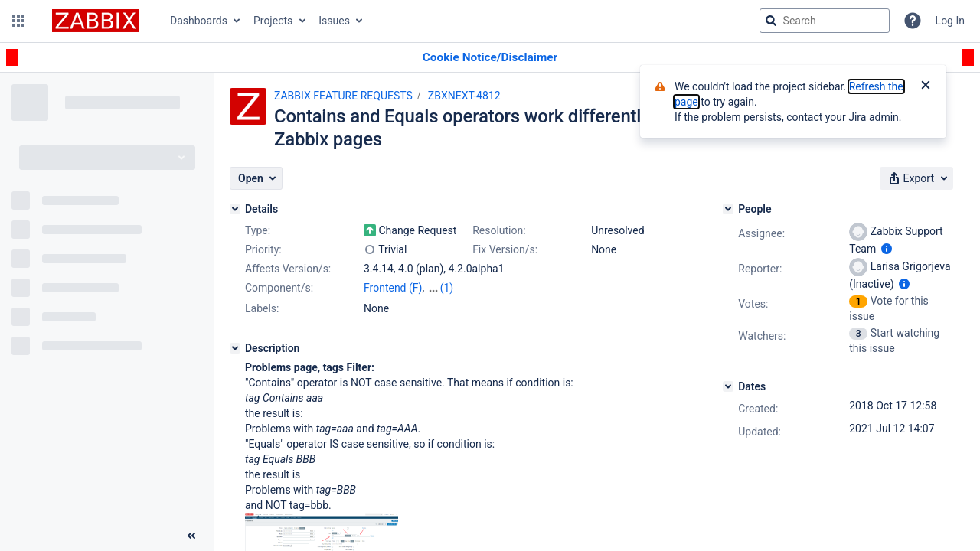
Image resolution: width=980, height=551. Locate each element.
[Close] (926, 86)
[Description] (235, 348)
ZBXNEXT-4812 (464, 96)
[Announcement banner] (490, 58)
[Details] (235, 209)
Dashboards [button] (199, 21)
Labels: (262, 308)
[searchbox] (825, 21)
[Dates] (728, 386)
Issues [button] (334, 21)
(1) (447, 288)
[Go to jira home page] (96, 21)
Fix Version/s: (505, 249)
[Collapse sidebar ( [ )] (191, 536)
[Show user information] (887, 249)
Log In (950, 21)
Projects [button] (273, 21)
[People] (728, 209)
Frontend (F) (393, 288)
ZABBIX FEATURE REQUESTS (343, 96)
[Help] (913, 21)
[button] (18, 21)
